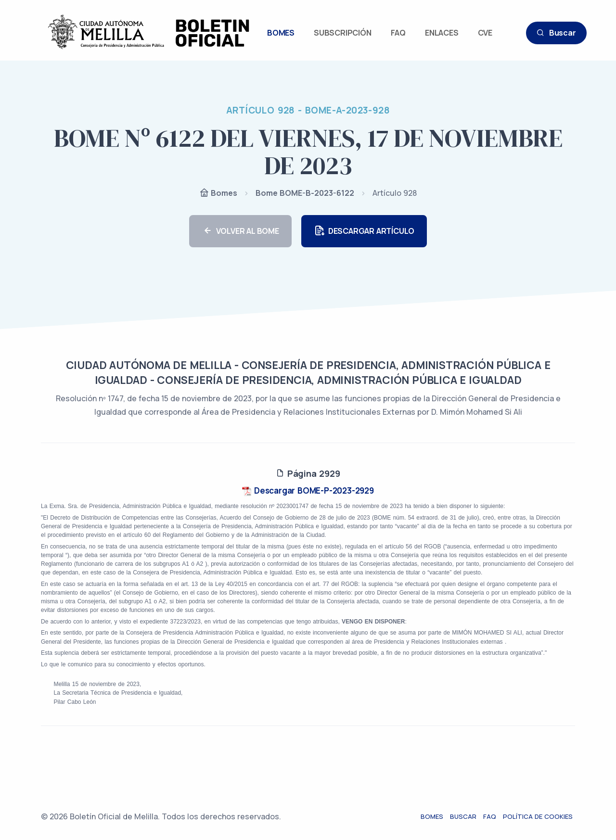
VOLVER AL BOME (240, 231)
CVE (485, 33)
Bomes (218, 194)
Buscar (556, 33)
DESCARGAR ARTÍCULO (364, 231)
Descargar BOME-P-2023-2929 (308, 490)
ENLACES (442, 33)
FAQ (398, 33)
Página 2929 (308, 473)
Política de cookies (540, 816)
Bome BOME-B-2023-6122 (305, 193)
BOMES (281, 33)
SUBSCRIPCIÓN (343, 33)
